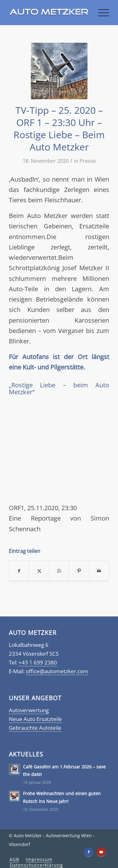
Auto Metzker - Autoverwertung (47, 835)
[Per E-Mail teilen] (99, 571)
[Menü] (101, 13)
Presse (88, 161)
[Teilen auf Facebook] (19, 571)
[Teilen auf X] (39, 571)
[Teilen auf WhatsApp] (59, 571)
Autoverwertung (29, 710)
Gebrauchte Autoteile (35, 728)
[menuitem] (101, 13)
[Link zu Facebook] (89, 852)
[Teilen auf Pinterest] (79, 571)
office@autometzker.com (57, 671)
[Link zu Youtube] (101, 852)
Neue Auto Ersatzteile (35, 719)
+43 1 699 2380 (38, 662)
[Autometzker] (49, 13)
